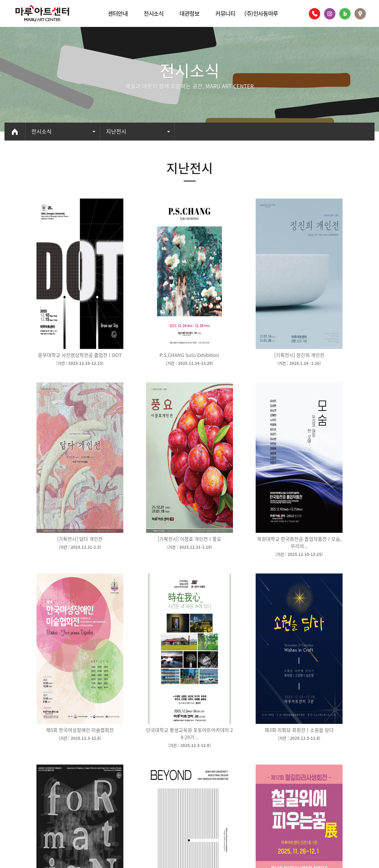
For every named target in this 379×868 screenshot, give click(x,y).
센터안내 (118, 13)
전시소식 (154, 13)
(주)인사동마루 (261, 13)
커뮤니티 (225, 13)
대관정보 (189, 13)
